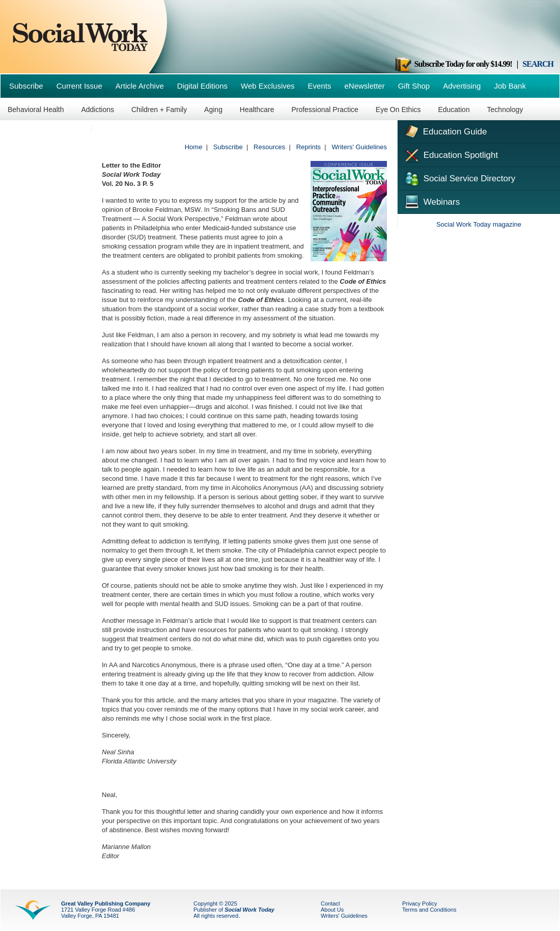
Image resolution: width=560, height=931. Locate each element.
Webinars (431, 201)
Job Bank (510, 86)
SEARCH (538, 64)
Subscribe (26, 86)
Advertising (462, 86)
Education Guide (445, 130)
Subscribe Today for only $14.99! (453, 64)
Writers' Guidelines (359, 147)
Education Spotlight (450, 154)
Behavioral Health (36, 109)
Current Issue (79, 86)
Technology (505, 109)
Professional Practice (325, 109)
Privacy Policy (419, 903)
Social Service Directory (459, 178)
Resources (269, 147)
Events (320, 86)
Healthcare (257, 109)
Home (194, 147)
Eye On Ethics (398, 109)
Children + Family (159, 109)
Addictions (97, 109)
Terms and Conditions (429, 910)
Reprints (309, 147)
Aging (213, 109)
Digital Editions (202, 86)
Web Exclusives (268, 86)
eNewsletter (364, 86)
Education (454, 109)
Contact (330, 903)
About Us (332, 910)
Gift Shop (414, 86)
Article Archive (140, 86)
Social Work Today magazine (479, 224)
